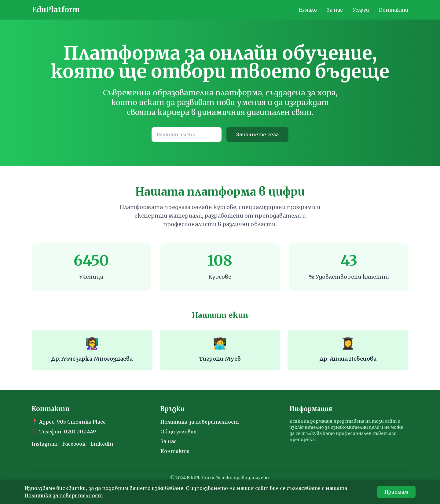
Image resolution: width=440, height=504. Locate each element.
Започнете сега (257, 134)
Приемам (396, 492)
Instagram (45, 444)
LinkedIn (102, 444)
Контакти (394, 10)
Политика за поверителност (200, 422)
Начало (308, 10)
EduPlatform (56, 10)
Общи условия (179, 432)
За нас (335, 10)
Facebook (74, 444)
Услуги (361, 10)
